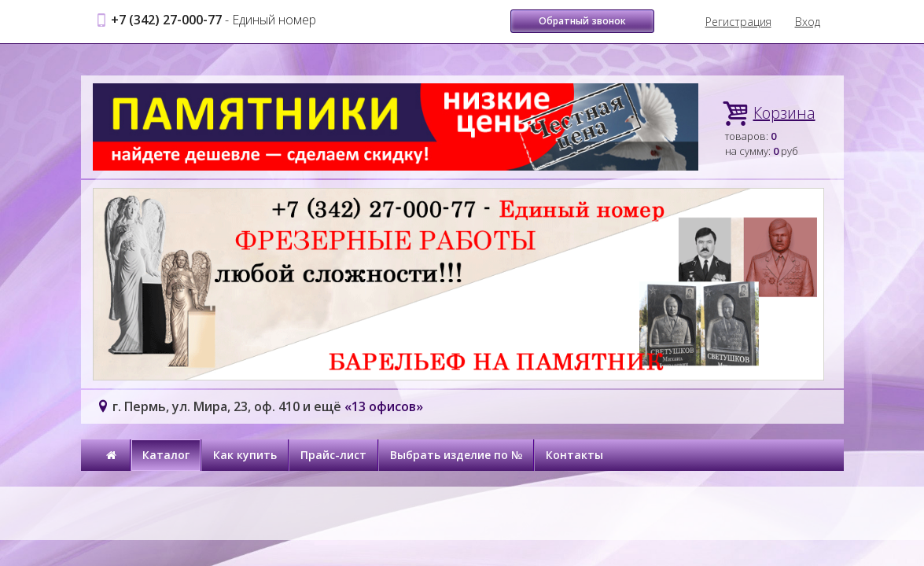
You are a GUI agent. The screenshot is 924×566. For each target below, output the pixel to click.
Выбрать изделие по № (456, 455)
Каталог (166, 455)
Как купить (245, 455)
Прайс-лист (333, 455)
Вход (808, 22)
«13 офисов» (384, 406)
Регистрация (738, 22)
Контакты (574, 455)
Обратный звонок (582, 21)
